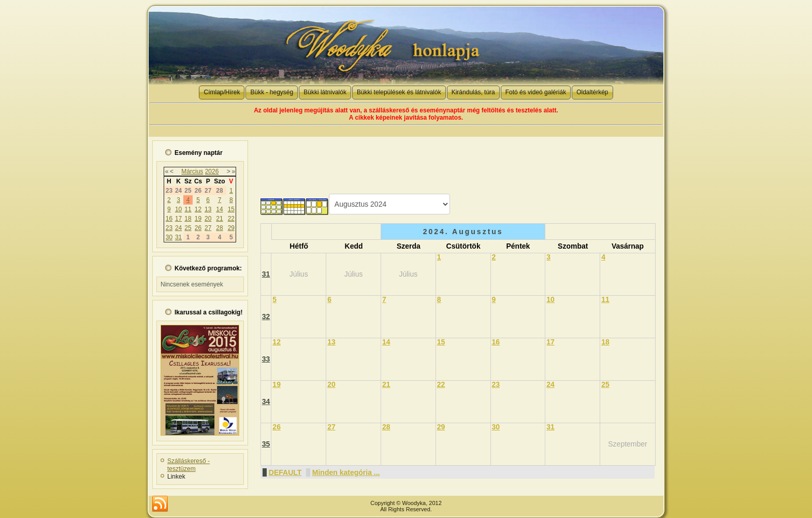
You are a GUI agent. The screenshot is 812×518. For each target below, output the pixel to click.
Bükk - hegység (272, 92)
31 (178, 237)
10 (178, 209)
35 (266, 444)
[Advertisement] (457, 160)
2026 (212, 171)
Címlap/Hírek (222, 92)
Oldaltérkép (592, 92)
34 (266, 401)
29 (231, 228)
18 (188, 219)
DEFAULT (285, 472)
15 (231, 209)
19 (198, 219)
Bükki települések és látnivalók (399, 92)
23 (169, 228)
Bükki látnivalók (325, 92)
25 (188, 228)
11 (188, 209)
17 (178, 219)
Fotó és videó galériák (536, 92)
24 (178, 228)
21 (219, 219)
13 (208, 209)
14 (219, 209)
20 (208, 219)
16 (169, 219)
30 (169, 237)
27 (208, 228)
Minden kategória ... (346, 472)
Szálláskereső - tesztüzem (189, 465)
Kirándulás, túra (473, 92)
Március (192, 171)
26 (198, 228)
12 (198, 209)
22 (231, 219)
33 (266, 359)
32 (266, 316)
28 (219, 228)
